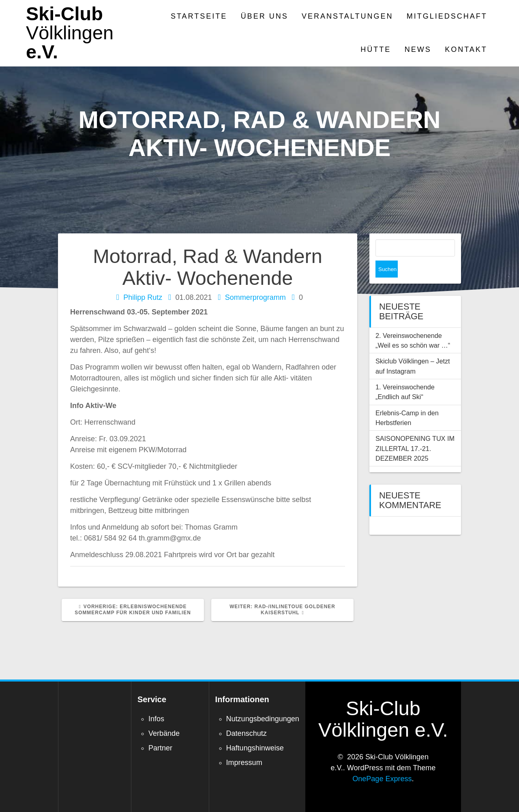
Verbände (164, 733)
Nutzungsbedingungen (263, 719)
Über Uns (265, 16)
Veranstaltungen (347, 16)
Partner (160, 748)
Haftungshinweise (255, 748)
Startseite (199, 16)
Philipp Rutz (143, 297)
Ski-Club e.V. (70, 33)
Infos (156, 719)
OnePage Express (382, 779)
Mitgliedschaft (447, 16)
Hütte (376, 49)
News (418, 49)
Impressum (244, 763)
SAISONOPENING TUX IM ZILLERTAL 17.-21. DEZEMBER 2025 (415, 431)
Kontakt (466, 49)
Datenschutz (247, 733)
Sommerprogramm (255, 297)
